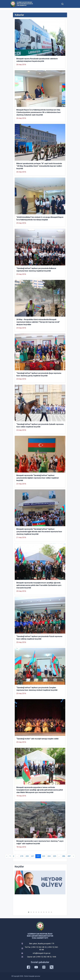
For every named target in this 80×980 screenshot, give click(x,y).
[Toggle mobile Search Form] (62, 4)
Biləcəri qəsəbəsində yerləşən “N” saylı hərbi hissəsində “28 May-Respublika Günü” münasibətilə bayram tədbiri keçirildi (39, 166)
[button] (29, 912)
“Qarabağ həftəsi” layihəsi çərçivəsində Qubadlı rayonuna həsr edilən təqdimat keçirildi (40, 425)
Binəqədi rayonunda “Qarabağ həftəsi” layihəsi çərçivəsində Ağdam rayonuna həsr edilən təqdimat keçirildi (38, 478)
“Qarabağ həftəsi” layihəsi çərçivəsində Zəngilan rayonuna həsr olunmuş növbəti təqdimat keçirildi (37, 689)
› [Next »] (73, 856)
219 (22, 856)
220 (27, 856)
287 (69, 856)
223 (44, 856)
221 (33, 856)
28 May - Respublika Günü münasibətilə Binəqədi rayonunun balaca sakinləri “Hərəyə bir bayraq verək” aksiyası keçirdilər (38, 322)
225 (55, 856)
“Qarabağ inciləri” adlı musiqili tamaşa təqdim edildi (37, 739)
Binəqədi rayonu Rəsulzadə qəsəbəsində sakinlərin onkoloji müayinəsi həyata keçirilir (37, 60)
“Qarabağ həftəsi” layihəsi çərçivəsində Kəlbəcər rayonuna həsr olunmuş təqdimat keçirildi (36, 270)
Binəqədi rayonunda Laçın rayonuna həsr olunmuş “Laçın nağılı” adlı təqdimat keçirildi (40, 842)
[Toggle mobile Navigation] (68, 4)
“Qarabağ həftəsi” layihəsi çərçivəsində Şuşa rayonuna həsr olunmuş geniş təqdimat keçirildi (39, 374)
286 (64, 856)
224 (49, 856)
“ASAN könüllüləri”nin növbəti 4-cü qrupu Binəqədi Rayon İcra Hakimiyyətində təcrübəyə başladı (40, 218)
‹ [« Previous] (7, 856)
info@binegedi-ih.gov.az (42, 953)
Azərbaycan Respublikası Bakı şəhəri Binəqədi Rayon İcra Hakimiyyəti (25, 4)
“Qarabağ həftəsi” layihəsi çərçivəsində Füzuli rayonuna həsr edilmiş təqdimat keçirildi (39, 638)
